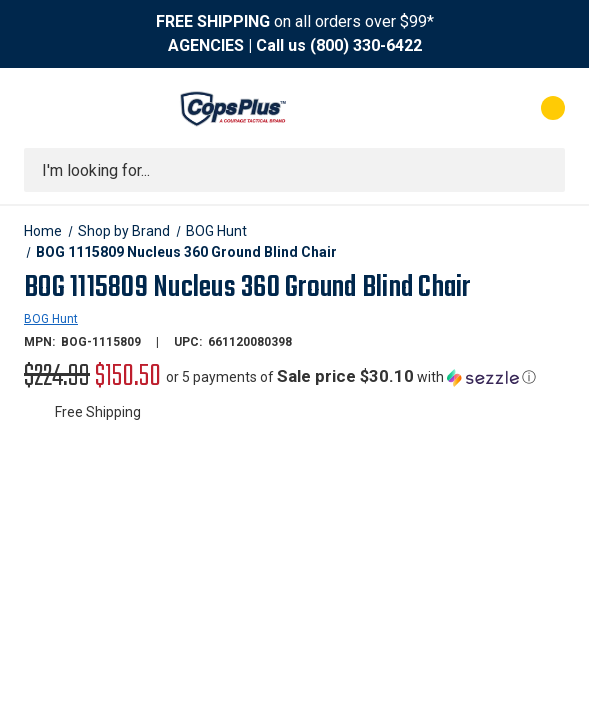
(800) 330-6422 (366, 45)
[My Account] (464, 108)
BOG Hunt (51, 319)
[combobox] (294, 170)
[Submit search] (543, 170)
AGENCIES (206, 45)
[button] (351, 377)
